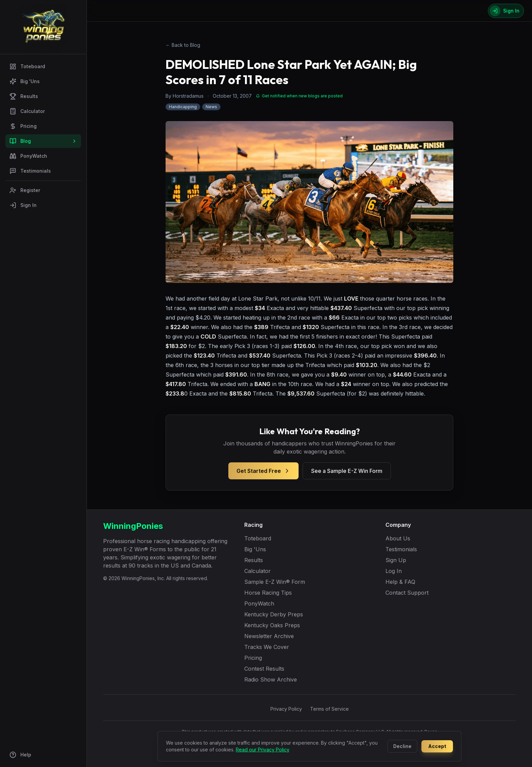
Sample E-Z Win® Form (275, 582)
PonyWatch (28, 156)
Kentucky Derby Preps (274, 614)
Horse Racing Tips (268, 593)
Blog (43, 141)
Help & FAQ (400, 582)
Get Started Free (263, 471)
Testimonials (30, 171)
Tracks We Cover (267, 647)
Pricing (23, 126)
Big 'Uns (25, 81)
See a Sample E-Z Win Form (347, 471)
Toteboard (27, 66)
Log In (394, 571)
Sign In (23, 205)
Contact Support (407, 593)
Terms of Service (329, 709)
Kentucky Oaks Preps (272, 625)
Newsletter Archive (269, 636)
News (211, 107)
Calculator (27, 111)
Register (25, 190)
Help (20, 755)
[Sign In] (506, 11)
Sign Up (396, 560)
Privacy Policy (286, 709)
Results (24, 96)
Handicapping (183, 107)
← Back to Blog (183, 45)
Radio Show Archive (271, 679)
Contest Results (264, 669)
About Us (398, 538)
